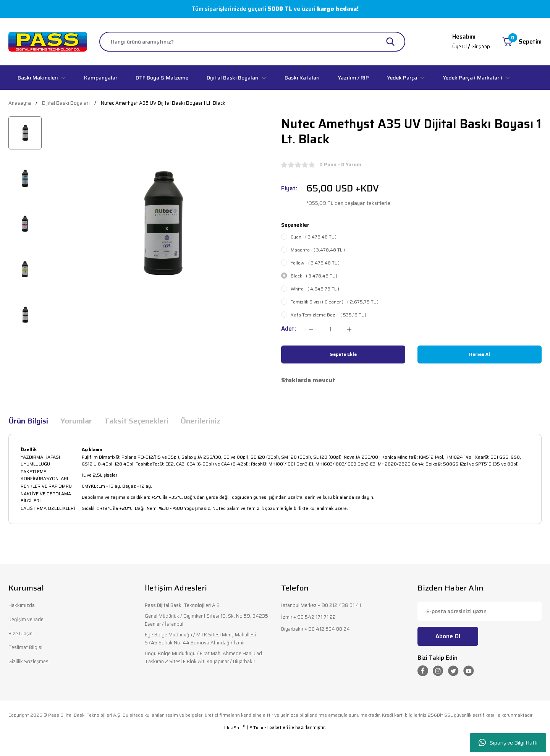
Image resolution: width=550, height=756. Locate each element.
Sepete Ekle (343, 354)
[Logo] (48, 42)
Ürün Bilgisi (28, 421)
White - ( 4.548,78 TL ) (315, 289)
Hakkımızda (23, 606)
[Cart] (522, 42)
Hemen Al (480, 354)
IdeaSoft (235, 751)
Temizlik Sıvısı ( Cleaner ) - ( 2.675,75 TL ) (335, 302)
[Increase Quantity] (349, 329)
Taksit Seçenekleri (136, 421)
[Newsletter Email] (480, 611)
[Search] (252, 42)
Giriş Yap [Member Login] (480, 46)
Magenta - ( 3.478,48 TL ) (318, 250)
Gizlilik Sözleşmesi (31, 666)
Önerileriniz (201, 421)
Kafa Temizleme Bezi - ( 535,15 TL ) (328, 315)
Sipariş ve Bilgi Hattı (508, 743)
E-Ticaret (259, 751)
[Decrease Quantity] (311, 329)
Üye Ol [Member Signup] (456, 46)
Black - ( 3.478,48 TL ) (314, 276)
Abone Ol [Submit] (448, 636)
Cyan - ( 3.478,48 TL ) (314, 237)
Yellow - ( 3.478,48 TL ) (315, 263)
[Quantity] (330, 329)
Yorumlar (76, 421)
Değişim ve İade (28, 621)
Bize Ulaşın (22, 636)
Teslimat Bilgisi (28, 651)
